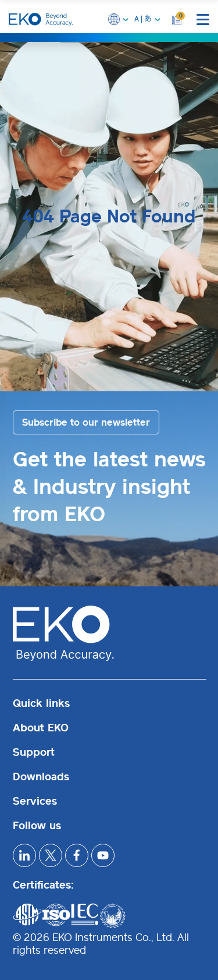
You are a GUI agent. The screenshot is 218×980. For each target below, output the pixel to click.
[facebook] (77, 855)
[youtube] (103, 855)
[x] (51, 855)
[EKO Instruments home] (41, 20)
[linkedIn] (24, 855)
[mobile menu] (203, 19)
